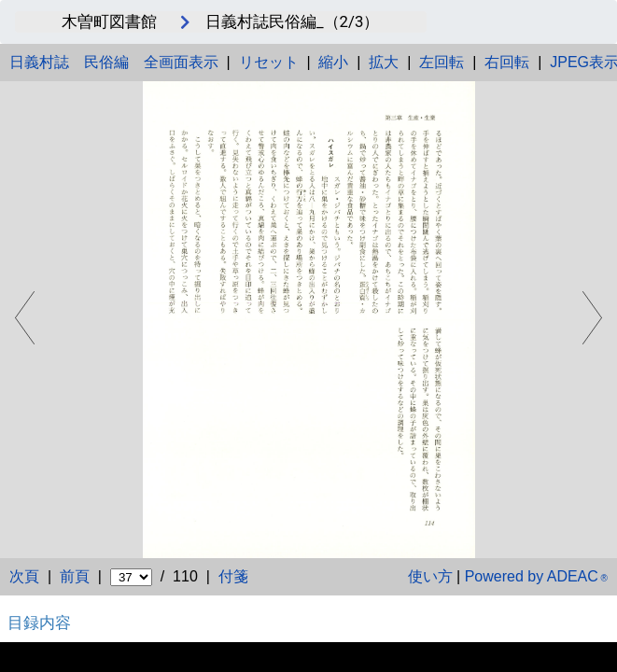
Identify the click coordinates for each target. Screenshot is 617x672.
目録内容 (39, 623)
